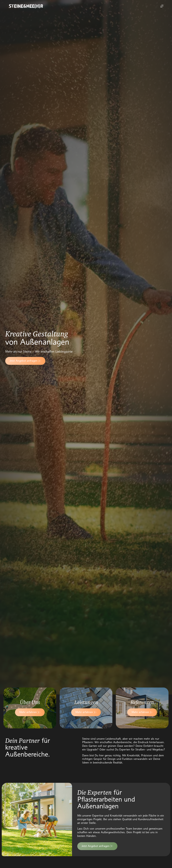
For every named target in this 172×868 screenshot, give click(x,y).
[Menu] (162, 6)
